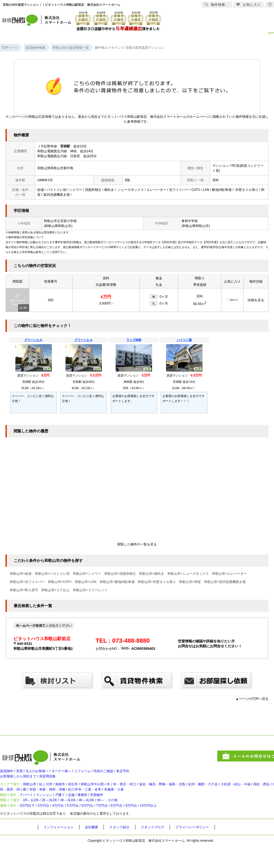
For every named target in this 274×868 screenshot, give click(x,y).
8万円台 (144, 826)
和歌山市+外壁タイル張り (157, 582)
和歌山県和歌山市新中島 (55, 168)
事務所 (101, 808)
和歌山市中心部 (112, 792)
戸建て (73, 808)
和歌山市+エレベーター (229, 574)
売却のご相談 (125, 774)
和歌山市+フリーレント (90, 590)
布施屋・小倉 (194, 799)
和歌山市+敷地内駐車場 (117, 582)
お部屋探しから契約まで (21, 781)
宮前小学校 (68, 221)
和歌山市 (35, 792)
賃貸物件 (8, 774)
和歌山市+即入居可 (24, 590)
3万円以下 (32, 826)
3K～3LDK (85, 817)
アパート (31, 808)
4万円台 (71, 826)
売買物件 (118, 808)
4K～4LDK (109, 817)
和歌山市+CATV (60, 582)
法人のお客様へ (45, 774)
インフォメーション (61, 849)
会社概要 (97, 849)
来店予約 (149, 774)
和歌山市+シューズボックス (188, 574)
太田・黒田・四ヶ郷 (71, 799)
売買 (24, 774)
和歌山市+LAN (85, 582)
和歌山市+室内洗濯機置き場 (225, 582)
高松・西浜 (13, 799)
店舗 (87, 808)
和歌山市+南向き (152, 574)
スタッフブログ (164, 849)
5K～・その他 (135, 817)
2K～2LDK (61, 817)
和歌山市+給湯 (21, 574)
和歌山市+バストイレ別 (52, 574)
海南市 (73, 792)
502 (51, 300)
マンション (53, 808)
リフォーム (100, 774)
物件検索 (215, 5)
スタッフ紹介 (127, 849)
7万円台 (126, 826)
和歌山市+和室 (190, 582)
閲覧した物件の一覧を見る (137, 544)
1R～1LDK (37, 817)
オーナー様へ (75, 774)
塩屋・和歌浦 (38, 799)
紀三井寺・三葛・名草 (159, 799)
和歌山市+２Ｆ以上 (55, 590)
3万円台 (53, 826)
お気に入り (248, 5)
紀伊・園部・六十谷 (244, 792)
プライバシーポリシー (207, 849)
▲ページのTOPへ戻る (252, 699)
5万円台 (89, 826)
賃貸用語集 (56, 781)
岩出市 (89, 792)
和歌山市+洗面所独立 (120, 574)
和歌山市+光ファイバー (27, 582)
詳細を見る (256, 300)
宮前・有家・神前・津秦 (114, 799)
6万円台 (108, 826)
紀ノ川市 (55, 792)
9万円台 (162, 826)
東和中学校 (190, 221)
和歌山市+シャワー (87, 574)
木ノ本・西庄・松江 (147, 792)
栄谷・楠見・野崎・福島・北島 (196, 792)
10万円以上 (184, 826)
